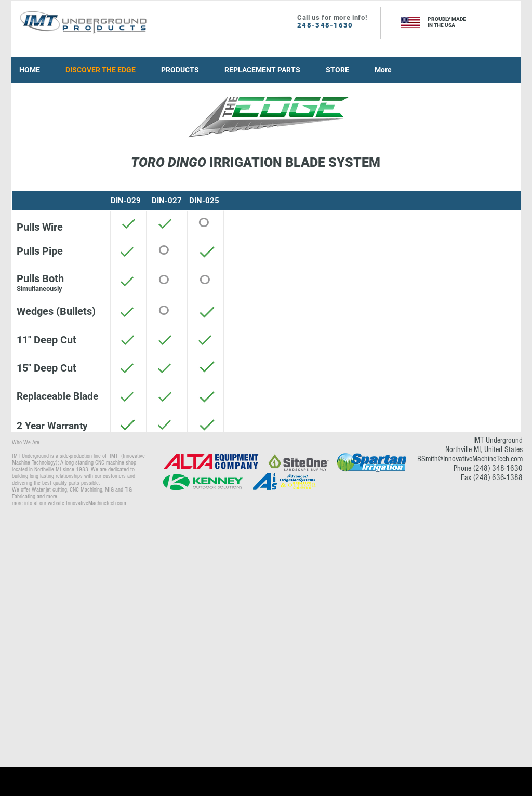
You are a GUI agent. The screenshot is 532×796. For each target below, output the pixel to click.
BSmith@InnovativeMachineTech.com (470, 459)
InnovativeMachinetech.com (96, 503)
